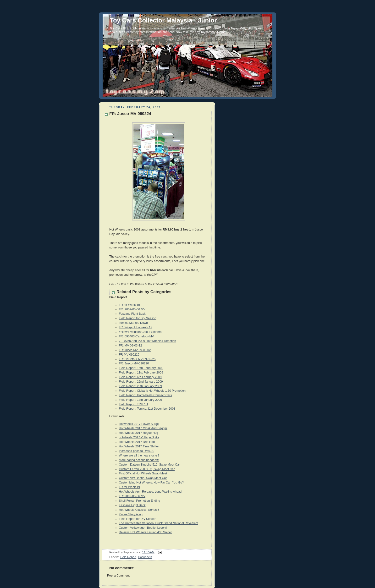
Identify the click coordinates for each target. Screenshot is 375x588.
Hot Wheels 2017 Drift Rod (137, 442)
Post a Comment (118, 576)
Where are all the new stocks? (139, 456)
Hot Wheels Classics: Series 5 (139, 510)
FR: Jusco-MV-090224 (130, 114)
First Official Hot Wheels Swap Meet (143, 473)
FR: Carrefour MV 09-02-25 (137, 359)
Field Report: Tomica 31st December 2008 (147, 409)
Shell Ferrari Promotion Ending (139, 501)
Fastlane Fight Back (132, 314)
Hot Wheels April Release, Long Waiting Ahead (150, 492)
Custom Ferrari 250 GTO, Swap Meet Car (147, 469)
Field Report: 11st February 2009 (141, 373)
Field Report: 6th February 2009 (140, 377)
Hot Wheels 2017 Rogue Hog (138, 433)
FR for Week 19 (129, 305)
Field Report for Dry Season (138, 318)
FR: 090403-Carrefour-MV (136, 336)
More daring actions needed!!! (139, 460)
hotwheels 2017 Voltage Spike (139, 437)
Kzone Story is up (131, 514)
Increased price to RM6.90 (137, 451)
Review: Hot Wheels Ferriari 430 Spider (145, 532)
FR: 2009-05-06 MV (132, 309)
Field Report (128, 557)
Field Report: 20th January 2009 (140, 386)
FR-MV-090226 (129, 355)
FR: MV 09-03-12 (130, 346)
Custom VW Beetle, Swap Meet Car (143, 478)
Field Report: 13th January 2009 (140, 400)
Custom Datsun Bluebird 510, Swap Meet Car (149, 465)
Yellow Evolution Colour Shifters (140, 332)
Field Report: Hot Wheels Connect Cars (145, 395)
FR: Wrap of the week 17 (135, 327)
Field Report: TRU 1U (133, 404)
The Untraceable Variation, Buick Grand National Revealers (159, 523)
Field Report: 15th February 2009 (141, 368)
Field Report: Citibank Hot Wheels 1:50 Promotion (152, 391)
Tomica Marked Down (133, 323)
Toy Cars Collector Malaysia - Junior (163, 20)
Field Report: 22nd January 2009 (141, 382)
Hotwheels (145, 557)
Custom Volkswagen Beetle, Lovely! (143, 528)
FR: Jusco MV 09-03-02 (135, 350)
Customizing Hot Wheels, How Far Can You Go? (151, 483)
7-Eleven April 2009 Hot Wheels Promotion (147, 341)
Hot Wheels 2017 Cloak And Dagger (143, 428)
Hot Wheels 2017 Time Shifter (139, 446)
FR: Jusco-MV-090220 (134, 363)
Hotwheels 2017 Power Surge (139, 424)
